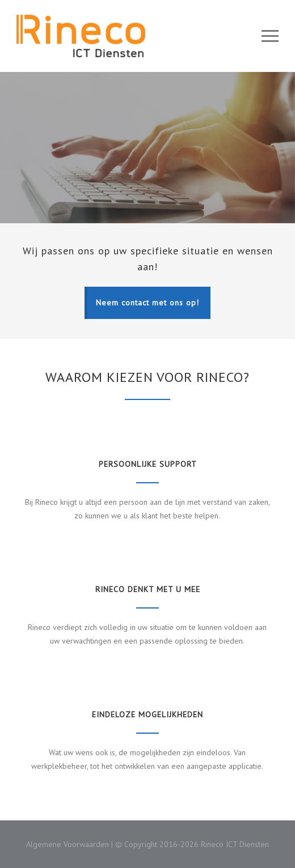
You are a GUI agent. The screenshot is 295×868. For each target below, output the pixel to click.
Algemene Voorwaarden (68, 844)
